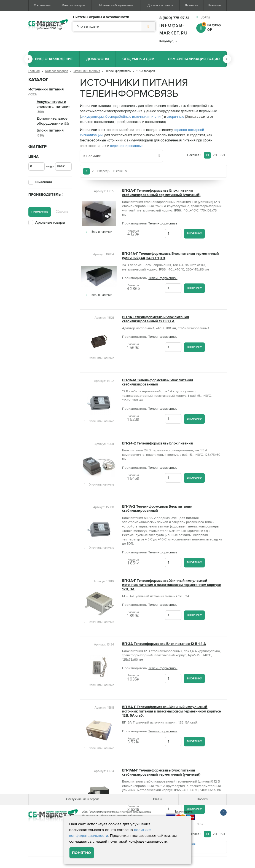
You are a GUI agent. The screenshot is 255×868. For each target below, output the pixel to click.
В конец (120, 171)
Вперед (104, 171)
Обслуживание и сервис (83, 799)
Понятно (81, 853)
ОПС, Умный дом (138, 59)
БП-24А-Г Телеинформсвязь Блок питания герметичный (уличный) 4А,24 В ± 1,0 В (171, 256)
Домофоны (98, 59)
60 (223, 155)
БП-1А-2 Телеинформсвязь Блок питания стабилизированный (157, 509)
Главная (34, 71)
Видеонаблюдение (54, 59)
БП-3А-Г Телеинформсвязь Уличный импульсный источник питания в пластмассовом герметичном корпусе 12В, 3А (171, 585)
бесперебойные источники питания (134, 117)
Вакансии (192, 5)
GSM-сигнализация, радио (194, 59)
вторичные (175, 117)
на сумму (214, 27)
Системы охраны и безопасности (101, 17)
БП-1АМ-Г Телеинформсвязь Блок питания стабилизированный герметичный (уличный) (161, 773)
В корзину (194, 233)
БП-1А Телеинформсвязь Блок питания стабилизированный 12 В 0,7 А (155, 319)
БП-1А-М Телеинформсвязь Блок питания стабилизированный (158, 382)
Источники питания (87, 71)
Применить (40, 212)
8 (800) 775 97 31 (174, 18)
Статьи (158, 799)
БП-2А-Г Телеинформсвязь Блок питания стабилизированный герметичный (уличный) (161, 193)
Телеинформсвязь (163, 223)
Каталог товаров (74, 5)
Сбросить (62, 212)
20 (215, 155)
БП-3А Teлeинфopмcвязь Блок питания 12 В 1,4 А (164, 644)
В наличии (44, 182)
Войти (205, 17)
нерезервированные (127, 146)
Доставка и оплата (160, 5)
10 (207, 155)
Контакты (215, 5)
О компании (42, 5)
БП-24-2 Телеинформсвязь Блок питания (157, 444)
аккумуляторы (92, 117)
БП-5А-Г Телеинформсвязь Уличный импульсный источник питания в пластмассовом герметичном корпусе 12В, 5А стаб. (171, 711)
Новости (202, 799)
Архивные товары (50, 223)
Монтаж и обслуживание (116, 5)
